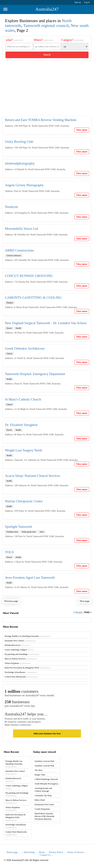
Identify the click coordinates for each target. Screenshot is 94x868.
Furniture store (12, 532)
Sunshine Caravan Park (44, 761)
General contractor (14, 256)
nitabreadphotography (20, 163)
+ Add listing (28, 852)
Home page (12, 852)
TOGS (9, 552)
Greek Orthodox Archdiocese (25, 348)
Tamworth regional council (46, 26)
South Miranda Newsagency (47, 784)
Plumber (10, 303)
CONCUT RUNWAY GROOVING (29, 276)
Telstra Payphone (18, 663)
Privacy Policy (56, 852)
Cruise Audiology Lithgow (19, 650)
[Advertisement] (47, 91)
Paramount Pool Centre (44, 804)
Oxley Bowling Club (19, 142)
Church (9, 354)
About (42, 852)
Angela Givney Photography (24, 185)
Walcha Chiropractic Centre (24, 501)
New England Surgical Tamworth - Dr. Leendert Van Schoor (46, 323)
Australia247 (47, 9)
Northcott (11, 207)
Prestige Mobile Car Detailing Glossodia (27, 636)
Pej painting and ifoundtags (22, 654)
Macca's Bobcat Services (21, 659)
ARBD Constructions (19, 250)
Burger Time (40, 775)
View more (82, 130)
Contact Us (45, 855)
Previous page (11, 601)
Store (42, 532)
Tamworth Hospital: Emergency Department (35, 374)
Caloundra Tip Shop (43, 795)
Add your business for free (47, 733)
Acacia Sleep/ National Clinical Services (32, 476)
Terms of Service (75, 852)
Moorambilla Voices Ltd (21, 229)
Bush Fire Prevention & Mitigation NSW (28, 668)
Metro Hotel (40, 800)
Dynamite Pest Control (20, 641)
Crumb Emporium (42, 809)
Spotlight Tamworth (18, 527)
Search (47, 55)
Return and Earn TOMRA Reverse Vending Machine (41, 120)
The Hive (39, 770)
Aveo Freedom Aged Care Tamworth (30, 578)
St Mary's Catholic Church (23, 399)
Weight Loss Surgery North (23, 450)
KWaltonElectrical (17, 645)
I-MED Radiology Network (46, 779)
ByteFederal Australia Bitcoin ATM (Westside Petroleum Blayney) (45, 816)
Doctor (9, 328)
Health (18, 328)
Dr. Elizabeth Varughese (21, 425)
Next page (85, 601)
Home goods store (29, 532)
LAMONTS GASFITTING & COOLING (33, 298)
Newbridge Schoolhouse (21, 672)
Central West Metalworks (21, 677)
